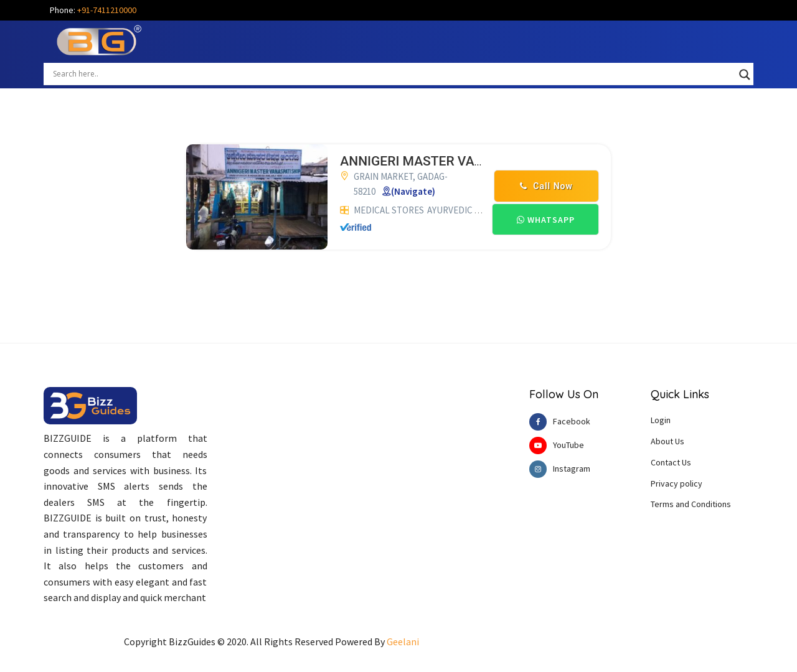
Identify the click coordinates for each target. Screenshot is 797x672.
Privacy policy (677, 483)
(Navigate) (413, 191)
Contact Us (671, 462)
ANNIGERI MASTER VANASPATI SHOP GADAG (476, 161)
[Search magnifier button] (745, 75)
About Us (667, 441)
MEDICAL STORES (389, 210)
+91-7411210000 (107, 10)
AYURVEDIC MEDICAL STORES (486, 210)
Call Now (546, 186)
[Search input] (393, 73)
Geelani (403, 642)
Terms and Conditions (691, 504)
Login (661, 420)
